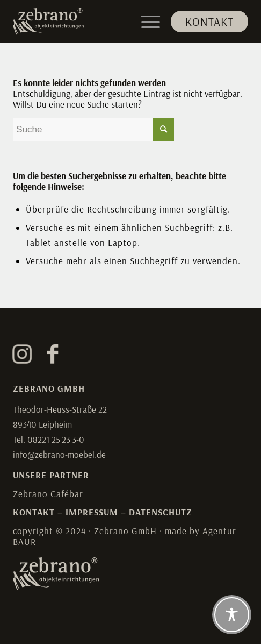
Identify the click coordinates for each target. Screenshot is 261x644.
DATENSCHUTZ (161, 512)
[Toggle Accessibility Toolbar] (232, 615)
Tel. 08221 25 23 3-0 (49, 439)
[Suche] (93, 130)
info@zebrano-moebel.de (59, 454)
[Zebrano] (107, 22)
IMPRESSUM (92, 512)
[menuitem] (204, 22)
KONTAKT (34, 512)
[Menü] (145, 22)
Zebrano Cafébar (48, 494)
